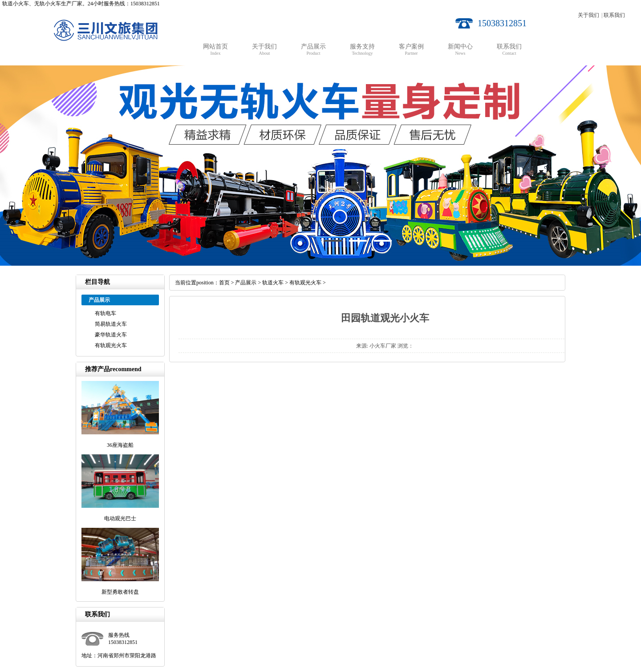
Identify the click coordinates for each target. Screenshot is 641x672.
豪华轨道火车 (111, 335)
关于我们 (588, 15)
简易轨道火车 (111, 324)
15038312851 (502, 23)
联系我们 (614, 15)
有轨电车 (105, 313)
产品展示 (246, 283)
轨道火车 (273, 283)
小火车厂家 (383, 346)
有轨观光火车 (111, 345)
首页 (224, 283)
